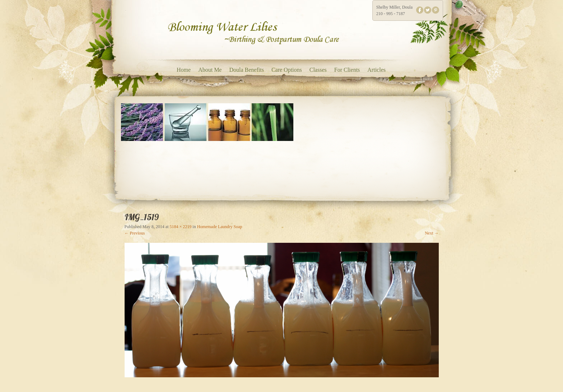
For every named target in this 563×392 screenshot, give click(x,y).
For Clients (347, 70)
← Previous (135, 233)
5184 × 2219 (181, 227)
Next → (432, 233)
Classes (318, 70)
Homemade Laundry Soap (220, 227)
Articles (376, 70)
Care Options (287, 70)
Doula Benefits (246, 70)
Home (184, 70)
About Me (210, 70)
